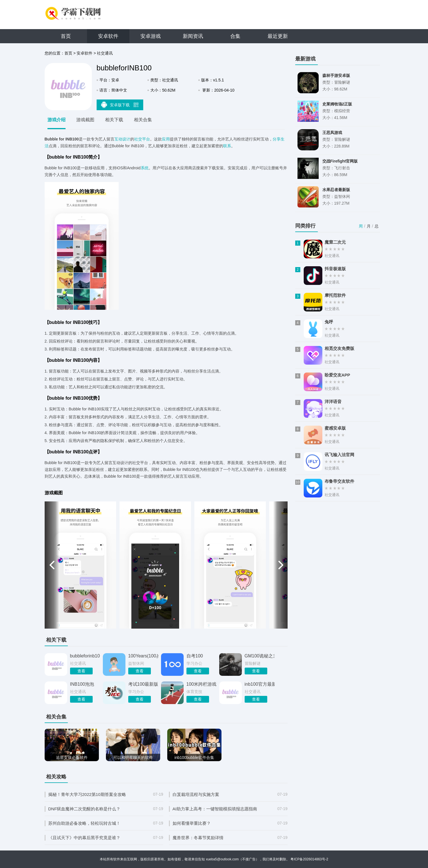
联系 (227, 146)
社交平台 (142, 139)
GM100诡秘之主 (260, 656)
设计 (126, 139)
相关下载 (114, 120)
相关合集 (143, 120)
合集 (235, 36)
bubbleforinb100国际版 (85, 656)
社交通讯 (105, 53)
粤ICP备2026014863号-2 (309, 859)
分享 (277, 139)
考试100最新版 (143, 684)
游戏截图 (85, 120)
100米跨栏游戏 (201, 684)
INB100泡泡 (82, 684)
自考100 (195, 656)
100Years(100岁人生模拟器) (143, 656)
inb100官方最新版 (260, 684)
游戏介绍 (57, 120)
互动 (118, 139)
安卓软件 (108, 36)
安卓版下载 (120, 105)
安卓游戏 (151, 36)
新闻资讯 (193, 36)
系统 (145, 168)
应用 (166, 139)
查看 (81, 671)
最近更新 (278, 36)
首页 (66, 36)
